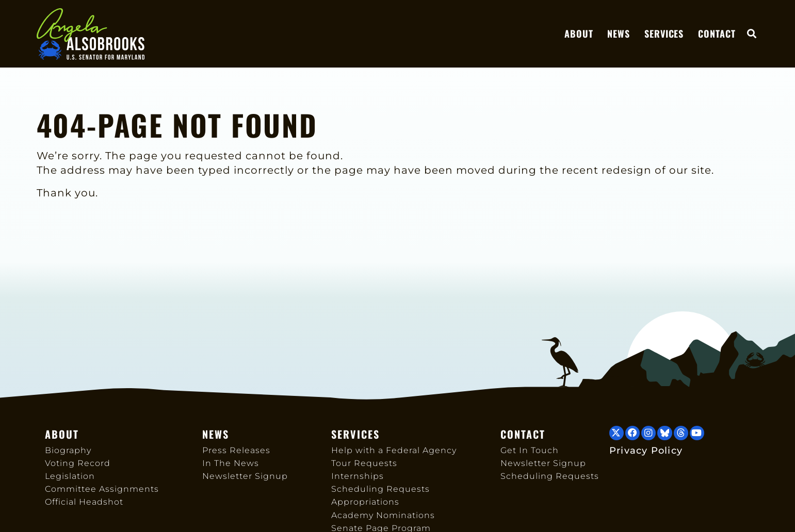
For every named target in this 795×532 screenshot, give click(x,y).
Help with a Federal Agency (394, 450)
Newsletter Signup (245, 476)
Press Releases (236, 450)
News (619, 35)
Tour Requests (364, 463)
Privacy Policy (646, 450)
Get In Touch (530, 450)
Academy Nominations (383, 515)
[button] (752, 35)
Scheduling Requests (380, 489)
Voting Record (78, 463)
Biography (68, 450)
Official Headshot (84, 502)
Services (664, 35)
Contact (717, 35)
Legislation (70, 476)
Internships (358, 476)
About (579, 35)
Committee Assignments (102, 489)
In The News (231, 463)
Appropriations (365, 502)
